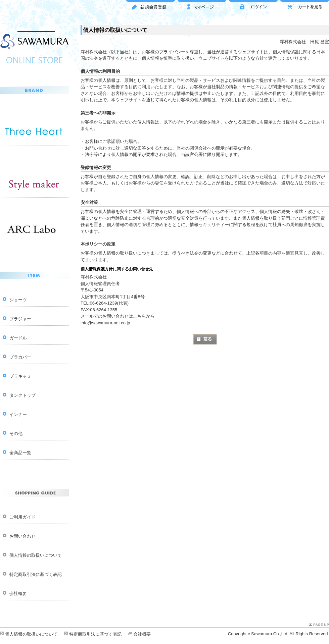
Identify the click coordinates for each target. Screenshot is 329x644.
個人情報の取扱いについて (36, 555)
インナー (18, 414)
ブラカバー (20, 357)
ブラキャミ (20, 376)
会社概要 (18, 594)
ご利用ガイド (22, 517)
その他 (16, 434)
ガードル (18, 338)
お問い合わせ (22, 536)
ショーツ (18, 300)
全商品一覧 (20, 453)
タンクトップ (22, 395)
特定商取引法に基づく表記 (36, 574)
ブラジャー (20, 319)
